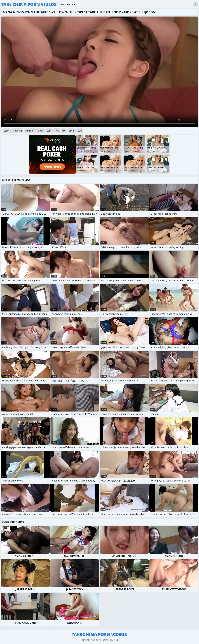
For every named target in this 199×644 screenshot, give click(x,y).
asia (80, 131)
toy (64, 131)
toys (57, 131)
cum (49, 131)
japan (41, 131)
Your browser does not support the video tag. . (100, 72)
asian (7, 131)
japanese (17, 131)
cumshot (30, 131)
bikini (72, 131)
